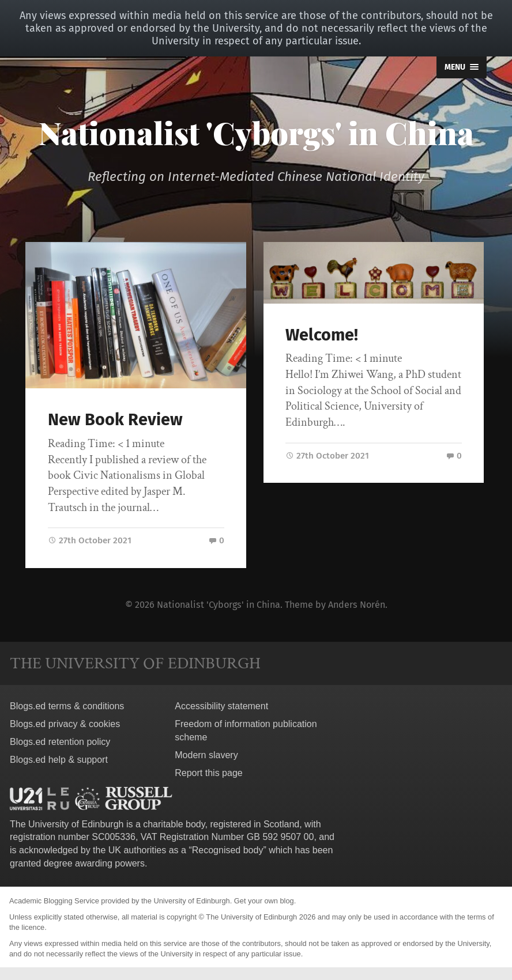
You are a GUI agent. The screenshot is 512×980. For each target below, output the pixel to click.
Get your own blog (264, 899)
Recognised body (228, 849)
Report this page (208, 771)
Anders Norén (357, 603)
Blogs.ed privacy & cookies (65, 722)
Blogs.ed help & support (59, 758)
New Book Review (115, 420)
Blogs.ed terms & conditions (67, 705)
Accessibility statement (221, 705)
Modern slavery (206, 753)
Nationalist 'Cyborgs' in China (256, 133)
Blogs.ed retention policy (60, 740)
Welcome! (322, 335)
